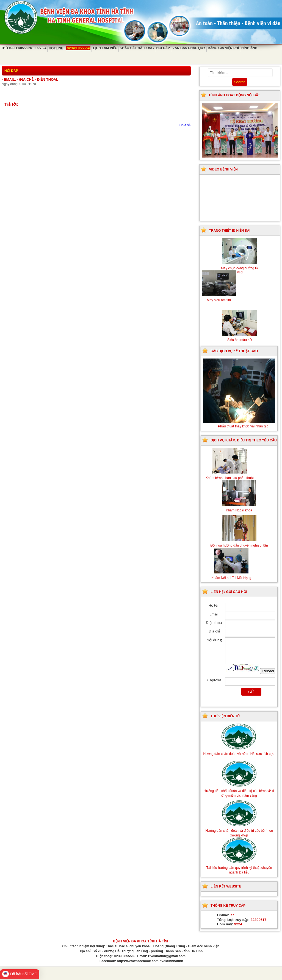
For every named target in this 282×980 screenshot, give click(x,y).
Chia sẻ (185, 125)
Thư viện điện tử (225, 716)
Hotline (70, 48)
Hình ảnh (249, 48)
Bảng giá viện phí (223, 48)
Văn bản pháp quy (189, 48)
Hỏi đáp (163, 48)
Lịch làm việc (105, 48)
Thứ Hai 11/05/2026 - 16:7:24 (24, 48)
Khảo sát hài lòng (137, 48)
